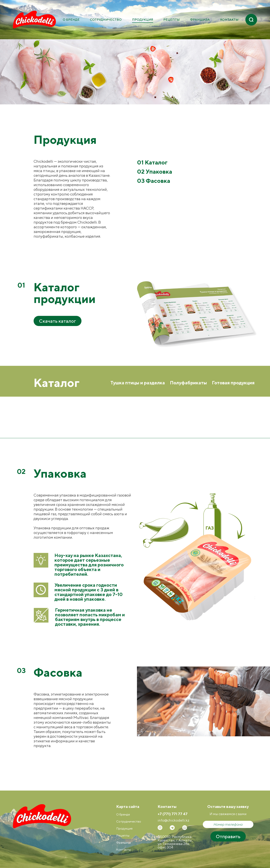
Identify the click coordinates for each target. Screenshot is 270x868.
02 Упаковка (155, 172)
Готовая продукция (233, 383)
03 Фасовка (154, 181)
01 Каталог (152, 162)
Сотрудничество (106, 20)
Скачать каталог (58, 321)
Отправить (228, 836)
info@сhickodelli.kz (173, 820)
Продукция (143, 20)
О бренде (71, 20)
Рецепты (172, 20)
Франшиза (200, 20)
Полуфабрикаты (188, 383)
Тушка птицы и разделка (138, 383)
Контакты (229, 20)
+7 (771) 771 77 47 (173, 814)
